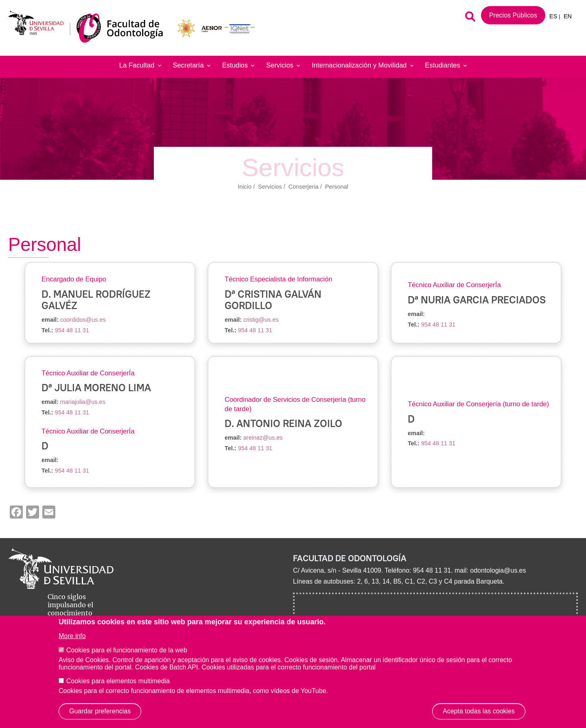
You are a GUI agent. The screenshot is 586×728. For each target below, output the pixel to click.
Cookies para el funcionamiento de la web (127, 650)
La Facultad (140, 65)
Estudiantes (446, 65)
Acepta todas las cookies (479, 711)
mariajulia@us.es (83, 402)
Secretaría (191, 65)
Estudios (238, 65)
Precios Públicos (513, 15)
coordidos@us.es (83, 320)
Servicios (283, 65)
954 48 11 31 (72, 330)
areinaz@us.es (263, 438)
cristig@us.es (261, 320)
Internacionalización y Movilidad (362, 65)
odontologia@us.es (498, 570)
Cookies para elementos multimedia (118, 681)
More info (72, 636)
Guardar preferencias (100, 711)
